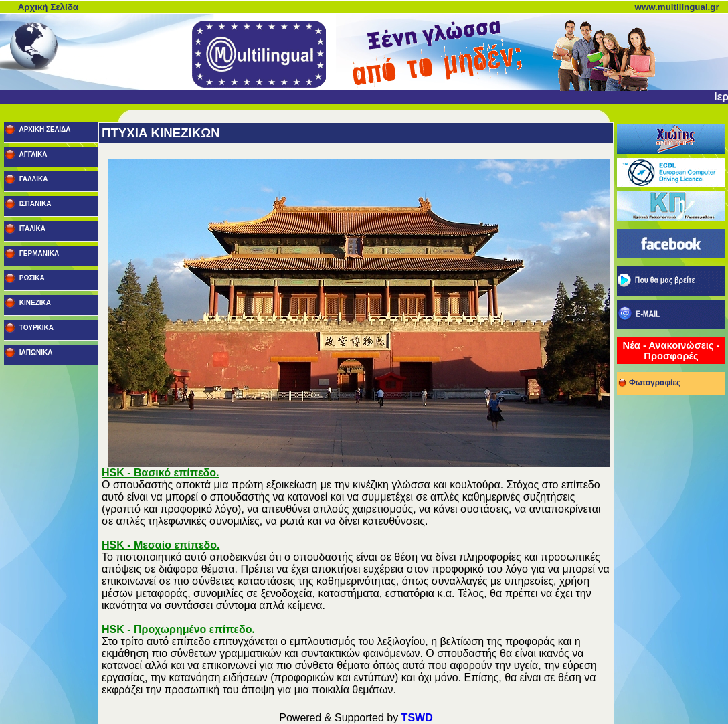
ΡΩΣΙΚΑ (31, 278)
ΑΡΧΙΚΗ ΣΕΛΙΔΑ (44, 129)
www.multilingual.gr (677, 7)
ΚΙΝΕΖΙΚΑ (34, 303)
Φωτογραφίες (649, 381)
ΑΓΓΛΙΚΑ (32, 154)
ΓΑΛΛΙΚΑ (32, 179)
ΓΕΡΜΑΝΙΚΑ (38, 253)
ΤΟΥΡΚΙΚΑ (35, 328)
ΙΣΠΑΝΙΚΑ (34, 204)
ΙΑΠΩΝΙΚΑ (35, 352)
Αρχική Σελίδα (48, 7)
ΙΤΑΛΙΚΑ (31, 229)
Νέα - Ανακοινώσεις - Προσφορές (671, 351)
